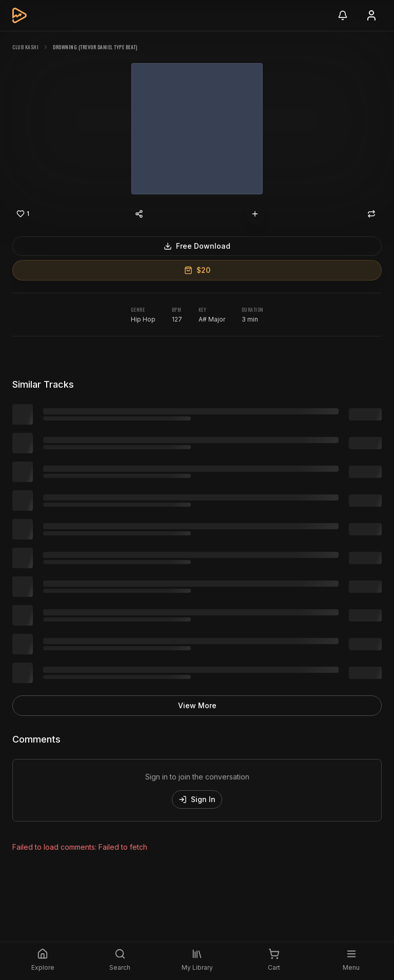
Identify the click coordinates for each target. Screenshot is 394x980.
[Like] (23, 214)
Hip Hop (143, 319)
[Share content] (139, 214)
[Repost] (371, 214)
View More (197, 705)
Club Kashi (25, 47)
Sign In (197, 799)
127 (177, 319)
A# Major (212, 319)
